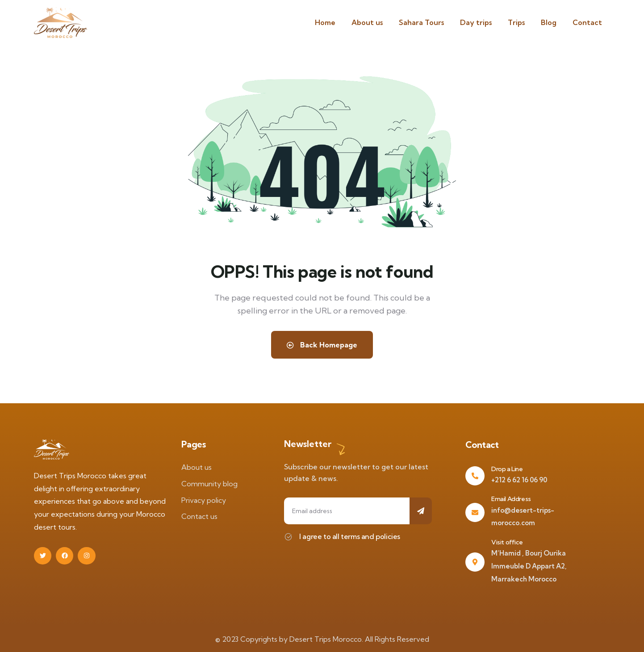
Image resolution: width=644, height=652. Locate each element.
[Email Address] (475, 512)
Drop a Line (507, 469)
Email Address (511, 499)
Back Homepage (322, 345)
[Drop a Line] (475, 476)
